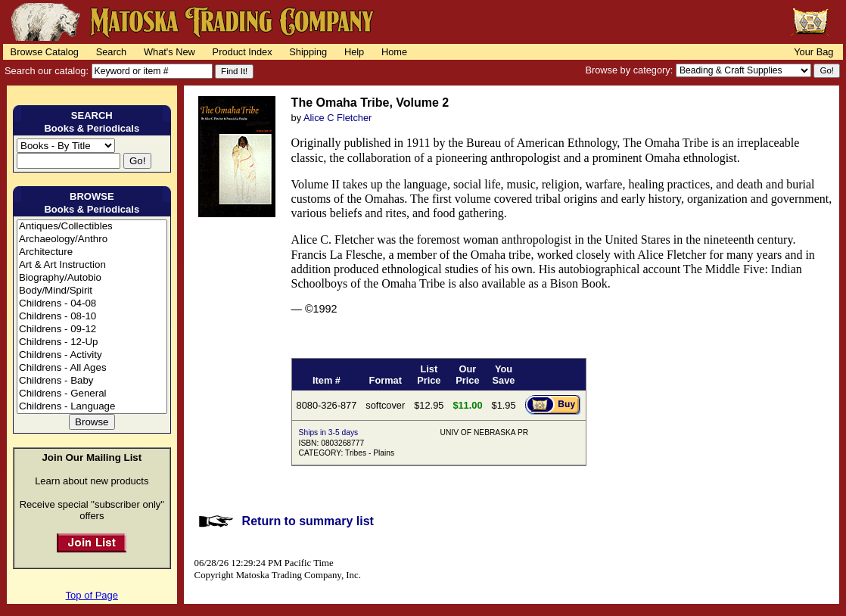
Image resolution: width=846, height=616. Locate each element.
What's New (170, 52)
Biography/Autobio (92, 278)
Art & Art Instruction (92, 265)
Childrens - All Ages (92, 368)
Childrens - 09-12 (92, 330)
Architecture (92, 252)
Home (394, 52)
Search (112, 52)
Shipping (308, 52)
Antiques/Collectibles (92, 227)
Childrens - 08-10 (92, 317)
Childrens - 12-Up (92, 342)
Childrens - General (92, 394)
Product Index (243, 52)
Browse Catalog (45, 52)
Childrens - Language (92, 407)
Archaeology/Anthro (92, 240)
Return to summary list (308, 521)
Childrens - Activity (92, 355)
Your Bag (813, 52)
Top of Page (92, 595)
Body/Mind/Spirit (92, 291)
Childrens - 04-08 (92, 304)
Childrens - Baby (92, 381)
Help (354, 52)
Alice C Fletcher (337, 118)
